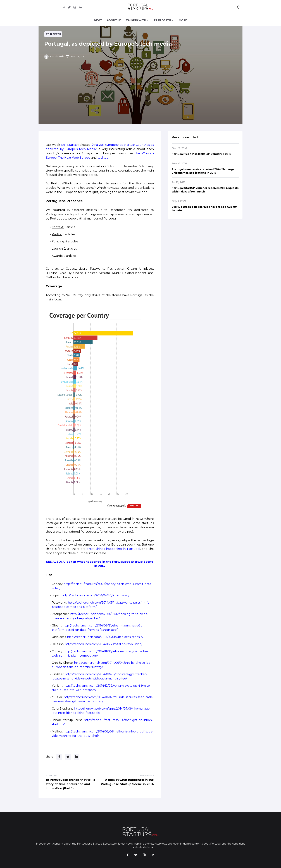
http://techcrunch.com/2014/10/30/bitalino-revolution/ (104, 644)
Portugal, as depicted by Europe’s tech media (108, 44)
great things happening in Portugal (113, 549)
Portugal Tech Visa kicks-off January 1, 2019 (202, 154)
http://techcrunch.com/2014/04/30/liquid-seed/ (96, 595)
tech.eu (103, 158)
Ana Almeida (57, 56)
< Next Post (52, 776)
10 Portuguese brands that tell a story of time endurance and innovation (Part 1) (70, 784)
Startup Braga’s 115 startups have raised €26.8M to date (204, 209)
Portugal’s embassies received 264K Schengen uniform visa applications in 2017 (204, 171)
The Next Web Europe (74, 158)
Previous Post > (146, 776)
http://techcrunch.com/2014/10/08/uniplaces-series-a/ (105, 637)
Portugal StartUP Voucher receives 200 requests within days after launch (205, 190)
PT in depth (53, 34)
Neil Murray (69, 145)
